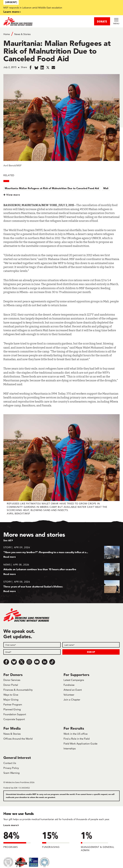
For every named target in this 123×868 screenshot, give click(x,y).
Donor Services (12, 680)
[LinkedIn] (45, 662)
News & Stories (22, 34)
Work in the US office (76, 734)
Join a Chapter (72, 700)
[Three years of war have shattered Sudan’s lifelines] (62, 586)
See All (7, 540)
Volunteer (69, 695)
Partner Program (13, 704)
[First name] (32, 645)
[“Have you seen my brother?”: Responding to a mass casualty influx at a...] (62, 552)
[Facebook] (6, 662)
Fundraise (69, 685)
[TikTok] (52, 662)
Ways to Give (11, 695)
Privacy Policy (11, 768)
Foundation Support (15, 714)
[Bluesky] (14, 662)
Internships (70, 748)
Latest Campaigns (74, 680)
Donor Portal (11, 685)
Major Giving (11, 700)
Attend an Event (73, 690)
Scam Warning (11, 773)
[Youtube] (37, 662)
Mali (106, 188)
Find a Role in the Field (77, 739)
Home (7, 34)
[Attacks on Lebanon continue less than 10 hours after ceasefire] (62, 569)
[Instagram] (29, 662)
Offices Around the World (18, 739)
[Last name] (91, 645)
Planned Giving (12, 709)
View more (13, 195)
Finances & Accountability (18, 690)
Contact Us (10, 763)
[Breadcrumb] (62, 34)
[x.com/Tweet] (22, 662)
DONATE (102, 21)
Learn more (11, 12)
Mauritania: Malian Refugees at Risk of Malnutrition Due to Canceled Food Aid (52, 188)
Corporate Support (14, 719)
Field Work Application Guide (80, 744)
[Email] (32, 652)
